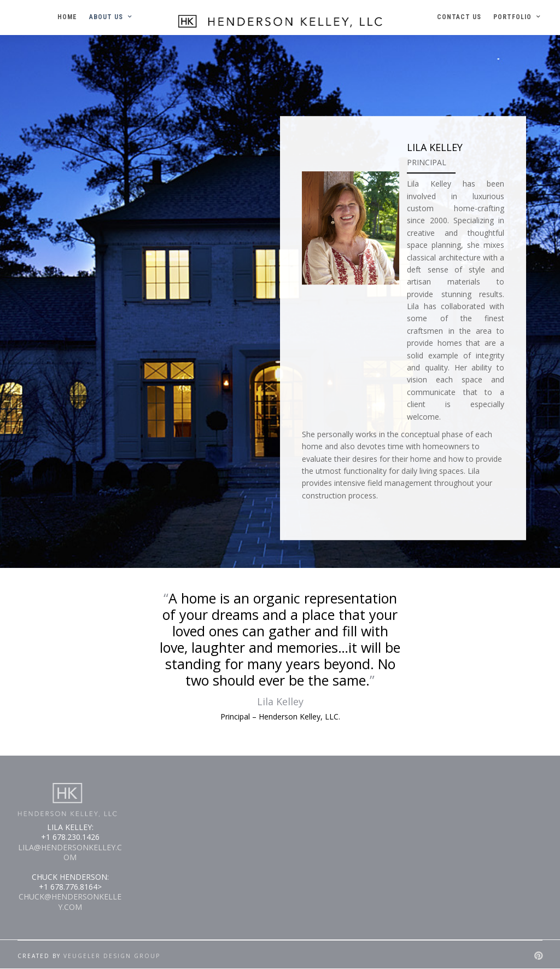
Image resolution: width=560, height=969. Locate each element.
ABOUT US (106, 17)
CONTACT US (459, 17)
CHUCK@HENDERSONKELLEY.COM (70, 901)
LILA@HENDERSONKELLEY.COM (70, 852)
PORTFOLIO (512, 17)
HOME (67, 17)
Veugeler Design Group (112, 956)
